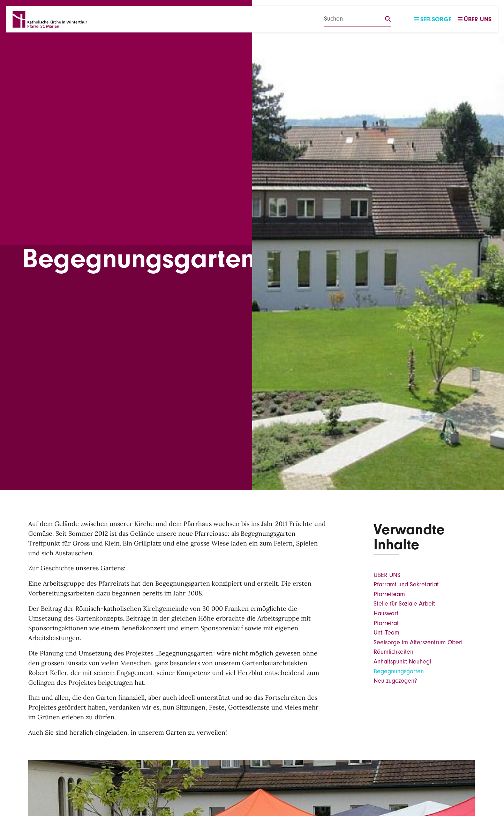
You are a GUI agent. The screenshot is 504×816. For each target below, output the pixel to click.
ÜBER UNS (387, 575)
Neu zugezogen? (395, 681)
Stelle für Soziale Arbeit (404, 604)
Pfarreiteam (389, 594)
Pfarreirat (386, 623)
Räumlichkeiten (393, 652)
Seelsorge (433, 19)
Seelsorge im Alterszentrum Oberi (418, 642)
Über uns (475, 19)
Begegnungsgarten (399, 671)
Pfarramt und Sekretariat (406, 584)
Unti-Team (386, 633)
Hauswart (386, 613)
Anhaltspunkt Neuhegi (402, 662)
